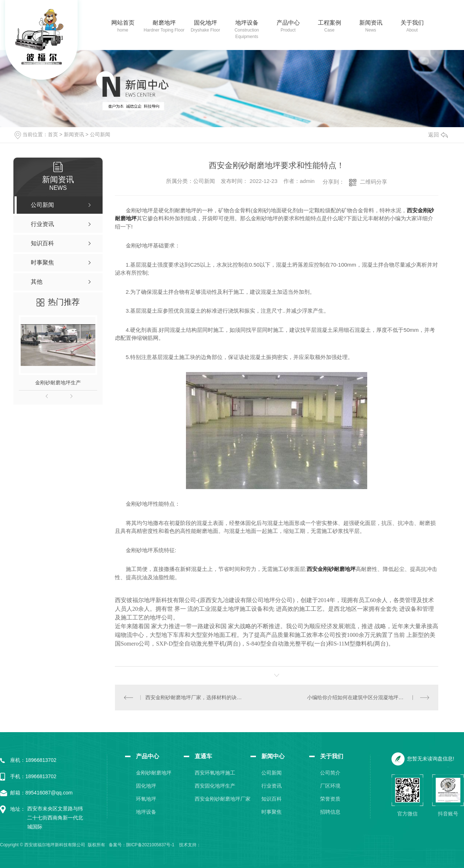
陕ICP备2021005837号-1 (150, 845)
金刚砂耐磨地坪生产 (58, 383)
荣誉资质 (330, 799)
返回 (438, 135)
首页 (53, 134)
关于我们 (412, 23)
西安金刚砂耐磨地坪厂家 (223, 799)
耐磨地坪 (164, 23)
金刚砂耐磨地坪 (154, 773)
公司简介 (330, 773)
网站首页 (123, 23)
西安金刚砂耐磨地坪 (331, 569)
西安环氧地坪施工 (215, 773)
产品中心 (288, 23)
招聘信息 (330, 812)
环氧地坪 (146, 799)
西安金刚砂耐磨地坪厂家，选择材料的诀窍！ (196, 697)
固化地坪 (206, 23)
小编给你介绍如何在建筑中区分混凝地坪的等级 (360, 697)
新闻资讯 (371, 23)
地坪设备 (247, 23)
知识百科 (272, 799)
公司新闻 (100, 134)
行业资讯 (272, 786)
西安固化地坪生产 (215, 786)
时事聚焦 (272, 812)
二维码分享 (374, 182)
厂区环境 (330, 786)
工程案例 (330, 23)
